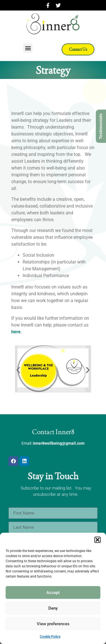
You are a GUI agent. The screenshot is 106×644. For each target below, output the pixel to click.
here (16, 332)
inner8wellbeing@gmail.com (59, 443)
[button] (98, 540)
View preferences (53, 624)
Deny (53, 608)
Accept (53, 593)
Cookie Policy (50, 637)
